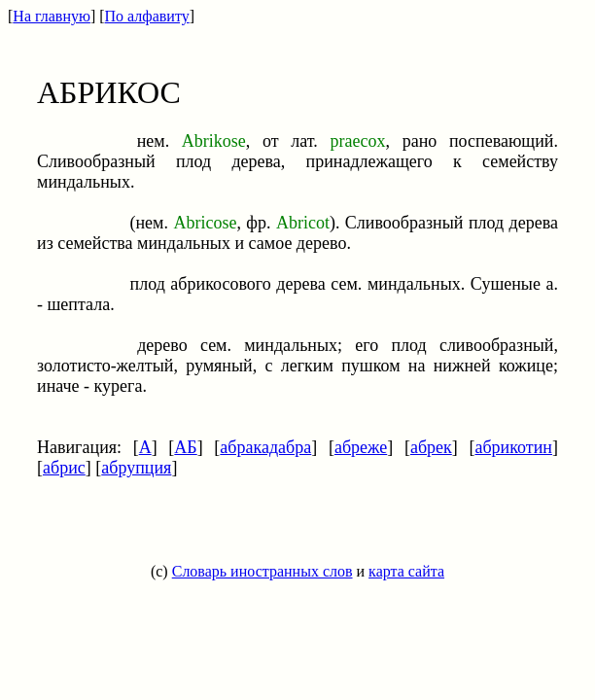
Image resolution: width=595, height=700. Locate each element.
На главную (52, 16)
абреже (361, 447)
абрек (431, 447)
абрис (64, 468)
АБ (185, 447)
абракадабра (265, 447)
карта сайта (406, 571)
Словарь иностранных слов (262, 571)
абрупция (136, 468)
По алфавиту (147, 16)
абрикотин (513, 447)
